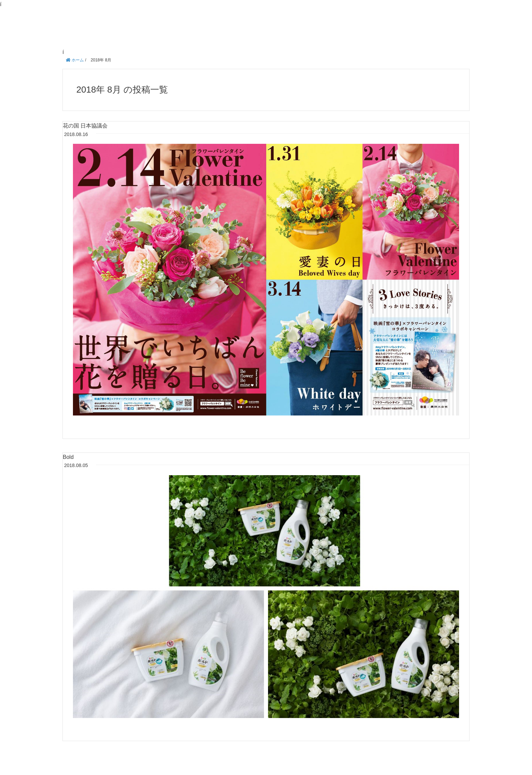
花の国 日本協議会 (85, 126)
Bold (68, 457)
